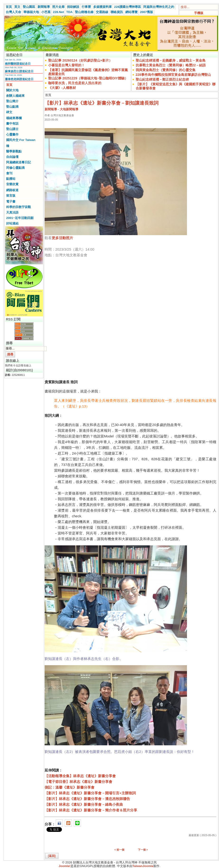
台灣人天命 (13, 12)
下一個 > (143, 850)
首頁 (9, 7)
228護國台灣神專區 (128, 7)
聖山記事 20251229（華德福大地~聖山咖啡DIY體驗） (88, 78)
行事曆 (86, 7)
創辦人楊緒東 (15, 96)
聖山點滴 (12, 107)
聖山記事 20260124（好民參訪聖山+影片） (80, 60)
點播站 (11, 179)
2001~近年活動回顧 (20, 218)
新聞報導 (44, 7)
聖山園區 (29, 7)
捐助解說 (73, 7)
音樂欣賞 (12, 184)
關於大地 (12, 90)
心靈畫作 (12, 134)
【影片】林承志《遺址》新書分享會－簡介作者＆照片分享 (91, 810)
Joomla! (65, 866)
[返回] (52, 856)
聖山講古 (12, 129)
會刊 (9, 173)
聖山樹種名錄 (84, 12)
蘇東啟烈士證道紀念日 (19, 71)
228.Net (58, 12)
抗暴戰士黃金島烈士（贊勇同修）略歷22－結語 (171, 65)
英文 (17, 7)
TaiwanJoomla (143, 866)
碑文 (9, 112)
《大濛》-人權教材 (62, 88)
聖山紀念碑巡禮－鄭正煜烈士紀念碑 (162, 79)
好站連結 (12, 223)
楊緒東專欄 (14, 118)
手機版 (199, 13)
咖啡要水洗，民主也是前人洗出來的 (75, 83)
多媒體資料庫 (103, 7)
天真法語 (12, 212)
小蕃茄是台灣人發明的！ (66, 65)
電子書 (11, 201)
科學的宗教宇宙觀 (19, 207)
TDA (69, 12)
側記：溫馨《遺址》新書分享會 (70, 787)
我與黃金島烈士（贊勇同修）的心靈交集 (166, 70)
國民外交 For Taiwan (21, 140)
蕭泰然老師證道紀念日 (19, 79)
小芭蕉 (46, 12)
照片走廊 (58, 7)
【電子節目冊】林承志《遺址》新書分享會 (78, 782)
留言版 (11, 196)
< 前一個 (119, 850)
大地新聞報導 (69, 109)
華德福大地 (31, 12)
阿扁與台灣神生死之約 (159, 7)
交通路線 (102, 12)
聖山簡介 (12, 101)
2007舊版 (147, 12)
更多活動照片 (62, 238)
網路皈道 (12, 190)
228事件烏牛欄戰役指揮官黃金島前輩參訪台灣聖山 (173, 75)
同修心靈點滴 (15, 168)
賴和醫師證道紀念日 (18, 64)
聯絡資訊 (117, 12)
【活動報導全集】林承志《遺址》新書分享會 (80, 776)
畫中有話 (12, 124)
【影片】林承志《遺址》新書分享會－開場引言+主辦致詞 (90, 793)
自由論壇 (12, 157)
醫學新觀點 (14, 151)
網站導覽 (131, 12)
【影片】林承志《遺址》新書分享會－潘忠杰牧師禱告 (87, 799)
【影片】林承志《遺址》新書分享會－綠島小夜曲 (84, 804)
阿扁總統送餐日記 (19, 162)
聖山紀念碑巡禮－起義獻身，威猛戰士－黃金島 (171, 60)
